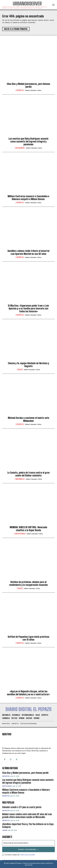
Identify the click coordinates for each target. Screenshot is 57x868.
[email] (28, 843)
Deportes (20, 90)
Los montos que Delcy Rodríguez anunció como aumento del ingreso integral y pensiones (28, 142)
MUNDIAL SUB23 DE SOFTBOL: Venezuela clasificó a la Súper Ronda (28, 529)
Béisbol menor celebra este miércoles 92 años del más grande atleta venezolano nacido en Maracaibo (27, 816)
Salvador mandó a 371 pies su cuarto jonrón (22, 807)
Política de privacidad (27, 855)
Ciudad (5, 830)
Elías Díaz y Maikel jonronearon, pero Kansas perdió (28, 85)
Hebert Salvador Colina (33, 90)
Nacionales (20, 479)
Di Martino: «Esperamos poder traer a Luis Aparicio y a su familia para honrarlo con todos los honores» (28, 309)
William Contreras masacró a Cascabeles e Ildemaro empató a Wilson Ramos (28, 198)
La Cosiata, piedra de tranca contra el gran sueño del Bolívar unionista (28, 474)
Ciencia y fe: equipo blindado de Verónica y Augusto (28, 365)
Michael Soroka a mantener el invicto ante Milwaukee (28, 419)
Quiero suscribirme (28, 849)
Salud (20, 370)
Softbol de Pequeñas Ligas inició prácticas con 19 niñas (28, 638)
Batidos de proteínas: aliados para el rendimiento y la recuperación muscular (28, 583)
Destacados (20, 148)
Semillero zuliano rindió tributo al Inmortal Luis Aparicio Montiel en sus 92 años (28, 252)
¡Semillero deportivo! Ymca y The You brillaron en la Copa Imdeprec (28, 826)
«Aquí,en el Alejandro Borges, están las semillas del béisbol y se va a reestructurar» (28, 693)
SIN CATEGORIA (20, 534)
